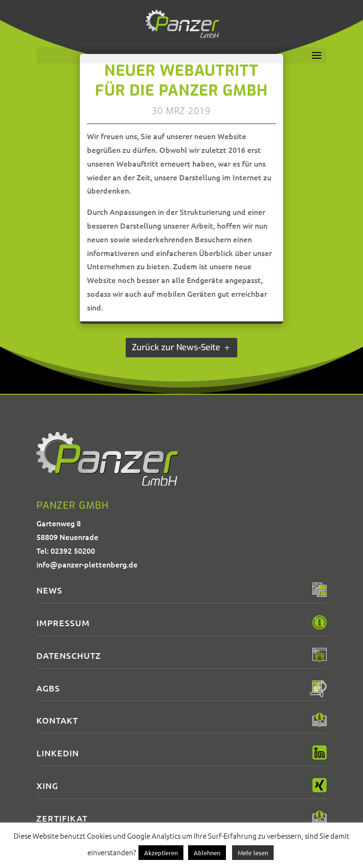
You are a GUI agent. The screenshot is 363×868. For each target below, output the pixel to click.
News (49, 590)
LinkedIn (58, 753)
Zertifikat (62, 818)
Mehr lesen (253, 853)
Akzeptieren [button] (161, 853)
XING (47, 785)
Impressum (63, 623)
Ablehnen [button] (207, 853)
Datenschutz (69, 655)
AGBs (48, 688)
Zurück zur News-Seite (176, 347)
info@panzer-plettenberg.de (87, 564)
